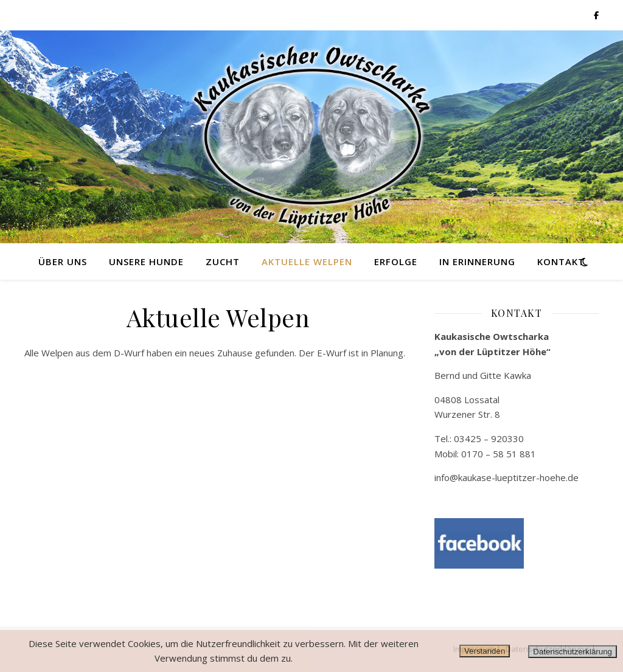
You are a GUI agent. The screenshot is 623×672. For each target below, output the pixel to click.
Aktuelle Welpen (307, 262)
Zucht (223, 262)
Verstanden (485, 651)
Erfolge (396, 262)
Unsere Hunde (146, 262)
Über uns (63, 262)
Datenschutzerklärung (573, 652)
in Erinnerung (477, 262)
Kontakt (561, 262)
